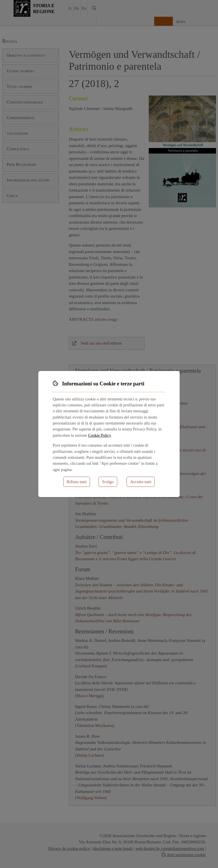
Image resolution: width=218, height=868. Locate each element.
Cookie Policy (99, 435)
